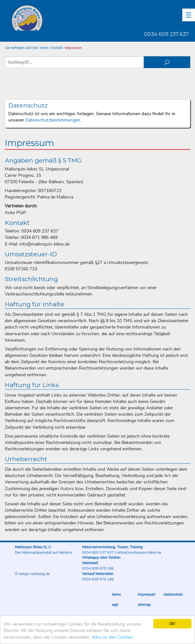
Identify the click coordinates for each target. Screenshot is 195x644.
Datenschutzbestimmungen (53, 120)
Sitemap (144, 605)
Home (116, 595)
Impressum (73, 48)
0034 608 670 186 (98, 568)
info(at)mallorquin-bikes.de (139, 553)
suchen (167, 62)
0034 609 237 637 (166, 34)
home (44, 48)
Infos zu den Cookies (112, 637)
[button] (189, 15)
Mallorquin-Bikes (64, 18)
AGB (115, 605)
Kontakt (57, 48)
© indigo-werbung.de (32, 574)
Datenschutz (173, 595)
